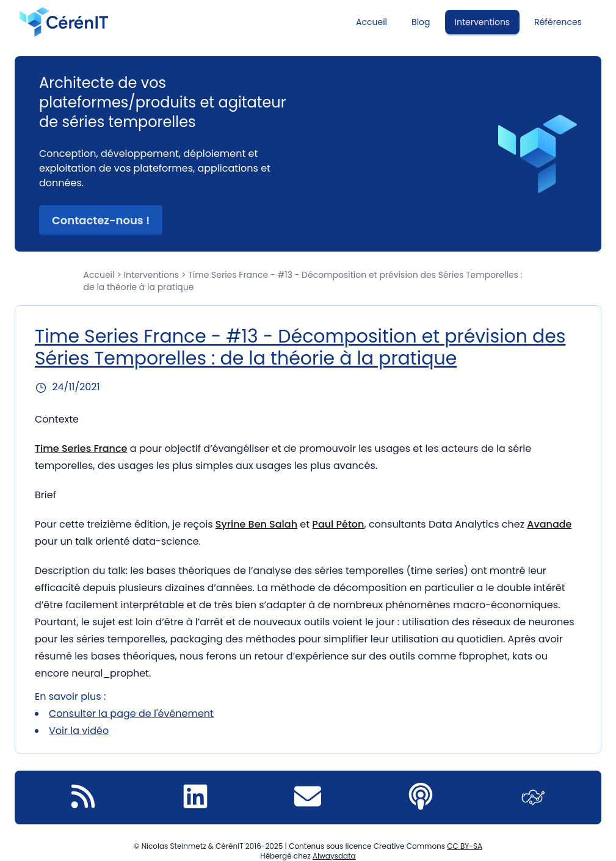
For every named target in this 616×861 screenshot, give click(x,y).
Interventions (483, 22)
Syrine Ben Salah (256, 524)
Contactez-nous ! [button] (101, 220)
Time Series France (81, 449)
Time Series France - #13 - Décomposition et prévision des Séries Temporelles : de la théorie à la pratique (300, 347)
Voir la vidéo (79, 731)
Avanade (549, 524)
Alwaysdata (334, 856)
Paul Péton (338, 524)
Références (558, 22)
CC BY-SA (465, 846)
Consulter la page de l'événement (131, 714)
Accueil (371, 22)
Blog (421, 22)
